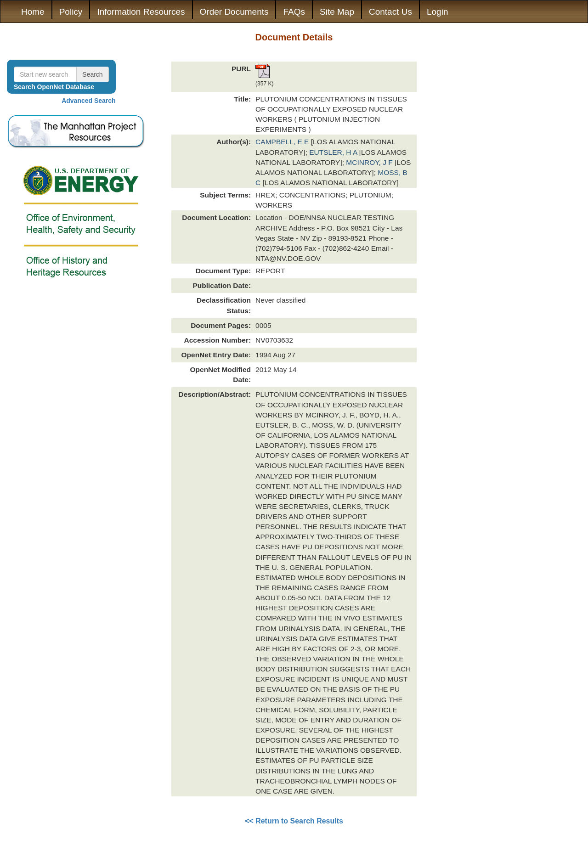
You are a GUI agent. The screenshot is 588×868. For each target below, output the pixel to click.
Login (438, 12)
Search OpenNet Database (54, 87)
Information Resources (141, 12)
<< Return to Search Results (294, 821)
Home (33, 12)
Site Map (337, 12)
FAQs (294, 12)
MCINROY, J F (370, 162)
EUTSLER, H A (334, 152)
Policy (71, 12)
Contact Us (390, 12)
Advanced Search (89, 101)
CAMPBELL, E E (283, 142)
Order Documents (234, 12)
